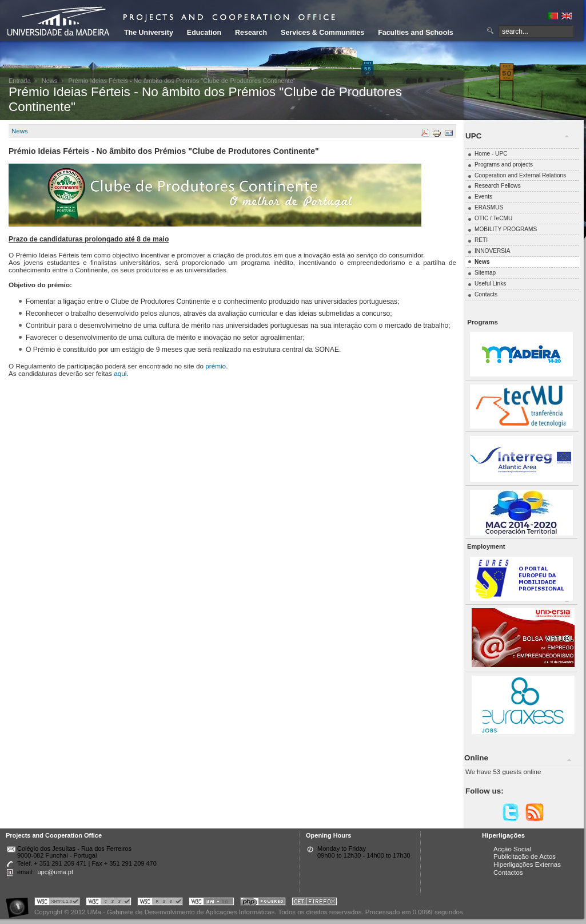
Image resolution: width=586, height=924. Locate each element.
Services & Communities (322, 33)
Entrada (20, 81)
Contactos (508, 873)
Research (251, 33)
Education (204, 33)
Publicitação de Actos (525, 856)
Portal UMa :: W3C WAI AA (212, 903)
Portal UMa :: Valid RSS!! (160, 903)
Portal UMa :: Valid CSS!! (109, 903)
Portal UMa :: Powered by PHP (263, 903)
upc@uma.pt (55, 872)
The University (149, 33)
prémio (216, 366)
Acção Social (512, 849)
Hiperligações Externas (527, 864)
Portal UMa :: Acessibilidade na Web (20, 903)
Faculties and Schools (415, 33)
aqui (120, 373)
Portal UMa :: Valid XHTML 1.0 (57, 903)
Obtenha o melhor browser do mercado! (314, 903)
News (50, 81)
